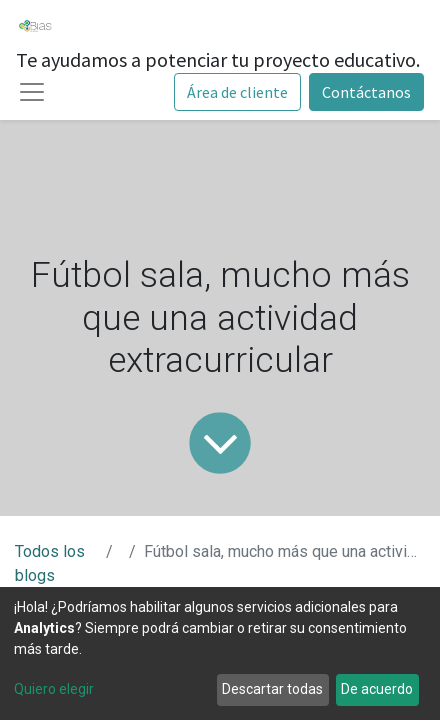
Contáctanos (366, 92)
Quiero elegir (54, 689)
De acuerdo (377, 689)
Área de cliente (237, 92)
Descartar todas (272, 689)
